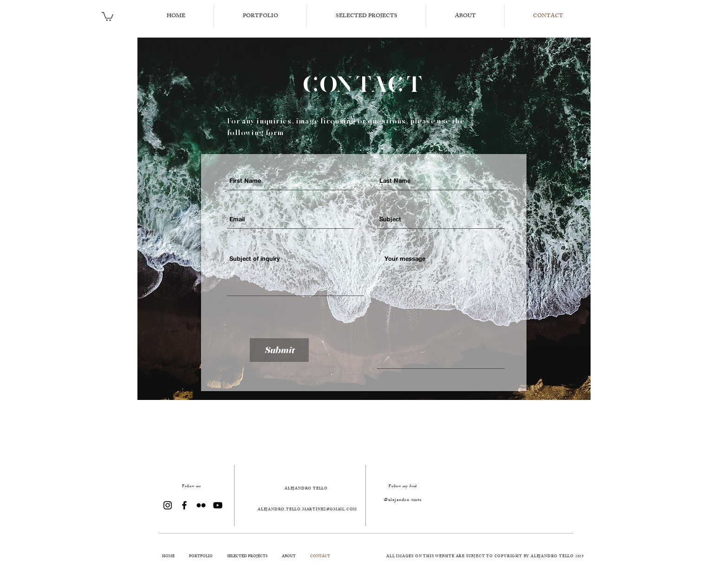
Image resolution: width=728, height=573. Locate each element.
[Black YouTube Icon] (218, 505)
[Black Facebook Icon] (184, 505)
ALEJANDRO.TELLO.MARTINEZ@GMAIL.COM (307, 510)
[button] (107, 16)
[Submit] (279, 350)
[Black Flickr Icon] (201, 505)
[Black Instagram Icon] (168, 505)
